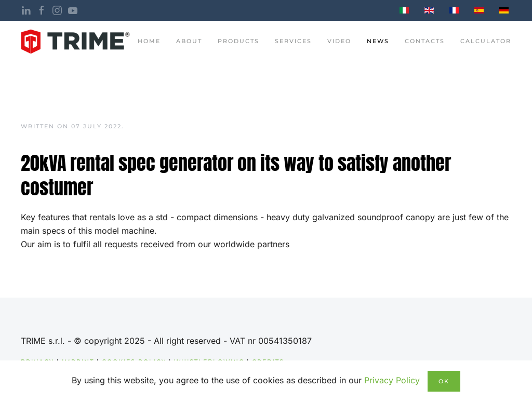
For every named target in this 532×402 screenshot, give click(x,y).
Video (339, 41)
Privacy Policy (392, 380)
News (378, 41)
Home (149, 41)
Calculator (486, 41)
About (189, 41)
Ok (444, 381)
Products (238, 41)
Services (293, 41)
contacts (425, 41)
